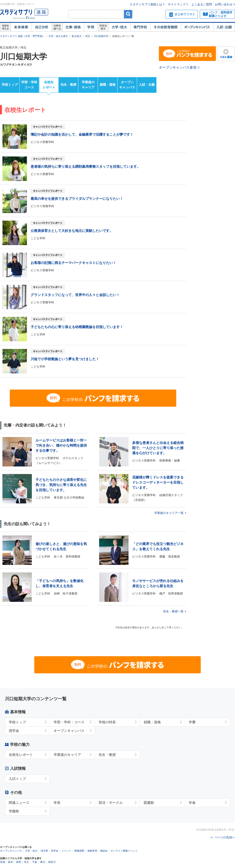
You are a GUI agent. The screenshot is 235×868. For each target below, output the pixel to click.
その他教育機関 (166, 27)
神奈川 (52, 862)
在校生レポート (49, 85)
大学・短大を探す (58, 36)
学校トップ (10, 85)
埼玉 (88, 36)
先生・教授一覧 (173, 611)
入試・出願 (224, 27)
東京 (43, 862)
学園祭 (14, 811)
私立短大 (77, 36)
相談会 (104, 851)
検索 (128, 14)
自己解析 (42, 27)
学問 (91, 27)
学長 (57, 803)
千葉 (35, 862)
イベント (66, 851)
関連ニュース (19, 803)
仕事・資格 (73, 27)
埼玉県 (44, 851)
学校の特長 (107, 722)
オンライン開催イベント (124, 851)
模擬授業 (79, 851)
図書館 (149, 803)
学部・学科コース (29, 85)
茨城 (2, 862)
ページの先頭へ (225, 837)
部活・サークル (111, 803)
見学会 (55, 851)
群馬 (19, 862)
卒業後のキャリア (88, 85)
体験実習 (92, 851)
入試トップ (17, 779)
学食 (192, 803)
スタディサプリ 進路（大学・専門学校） (22, 36)
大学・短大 (119, 27)
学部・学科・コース (69, 722)
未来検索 (21, 27)
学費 (192, 722)
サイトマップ (177, 4)
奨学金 (14, 731)
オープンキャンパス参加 (178, 67)
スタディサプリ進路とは (146, 4)
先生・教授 (68, 85)
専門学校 (140, 27)
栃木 (11, 862)
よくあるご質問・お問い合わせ (212, 4)
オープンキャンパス (197, 27)
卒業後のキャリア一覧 (169, 513)
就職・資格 (108, 85)
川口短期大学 (101, 36)
